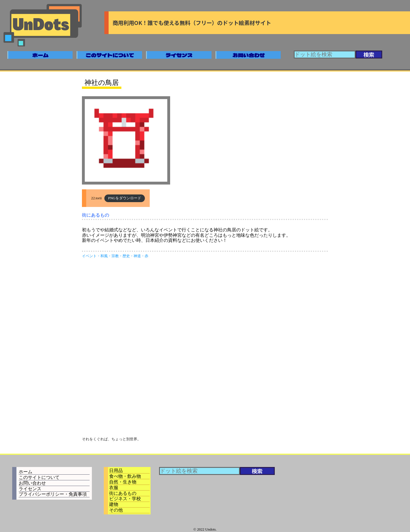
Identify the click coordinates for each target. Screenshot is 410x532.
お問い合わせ (249, 55)
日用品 (116, 471)
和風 (104, 256)
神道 (137, 256)
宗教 (115, 256)
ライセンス (179, 55)
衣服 (114, 488)
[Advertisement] (205, 305)
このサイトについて (110, 55)
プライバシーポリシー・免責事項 (53, 494)
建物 (114, 504)
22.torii (97, 198)
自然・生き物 (123, 482)
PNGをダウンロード (125, 198)
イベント (89, 256)
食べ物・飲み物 (125, 476)
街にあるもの (96, 215)
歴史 (126, 256)
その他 (116, 510)
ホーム (40, 55)
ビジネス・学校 (125, 499)
